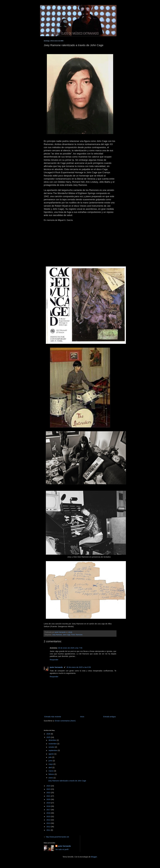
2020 (49, 799)
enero (51, 778)
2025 (49, 737)
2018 (49, 806)
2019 (49, 803)
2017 (49, 810)
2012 (49, 827)
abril (50, 767)
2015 (49, 817)
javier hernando (56, 667)
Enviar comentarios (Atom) (65, 721)
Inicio (82, 717)
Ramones (79, 635)
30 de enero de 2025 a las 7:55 (70, 648)
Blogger (94, 857)
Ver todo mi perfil (62, 849)
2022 (49, 793)
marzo (51, 771)
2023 (49, 789)
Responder (54, 660)
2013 (49, 823)
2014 (49, 820)
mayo (51, 764)
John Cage (67, 635)
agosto (51, 754)
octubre (52, 747)
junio (51, 761)
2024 (49, 786)
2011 (49, 830)
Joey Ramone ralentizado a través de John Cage (67, 781)
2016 (49, 813)
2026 (49, 734)
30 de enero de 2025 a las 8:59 (79, 667)
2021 (49, 796)
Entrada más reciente (53, 717)
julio (50, 757)
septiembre (53, 750)
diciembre (53, 740)
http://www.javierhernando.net (57, 837)
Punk (73, 635)
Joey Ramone (57, 635)
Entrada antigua (109, 717)
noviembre (53, 744)
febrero (51, 774)
